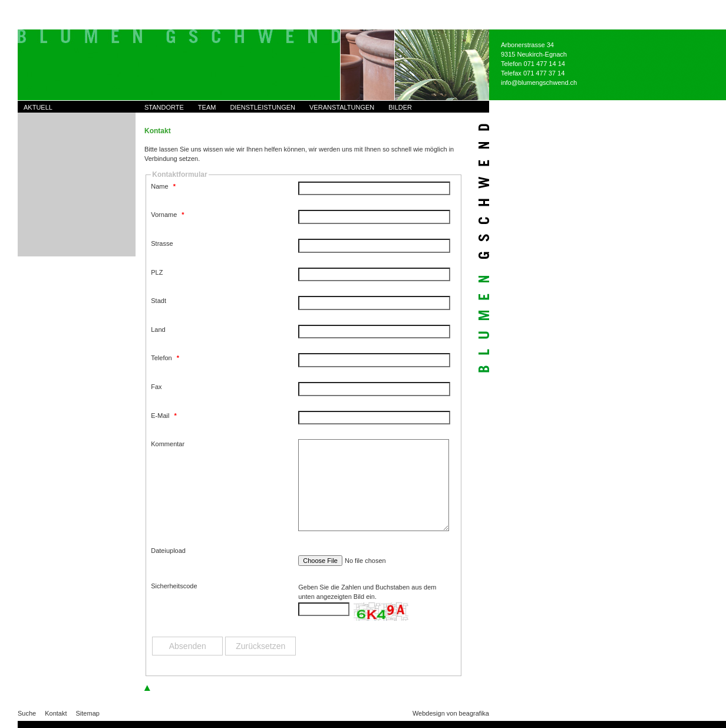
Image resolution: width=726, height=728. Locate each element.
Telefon (165, 358)
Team (207, 107)
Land (158, 330)
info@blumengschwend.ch (539, 83)
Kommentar (168, 444)
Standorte (164, 107)
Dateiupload (168, 551)
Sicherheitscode (174, 586)
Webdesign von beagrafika (451, 713)
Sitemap (88, 713)
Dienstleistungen (263, 107)
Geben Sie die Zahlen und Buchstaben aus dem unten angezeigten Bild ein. (367, 592)
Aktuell (38, 107)
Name (163, 186)
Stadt (159, 301)
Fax (156, 387)
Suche (27, 713)
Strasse (162, 243)
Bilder (400, 107)
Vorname (167, 215)
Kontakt (56, 713)
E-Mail (164, 416)
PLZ (157, 272)
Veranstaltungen (342, 107)
